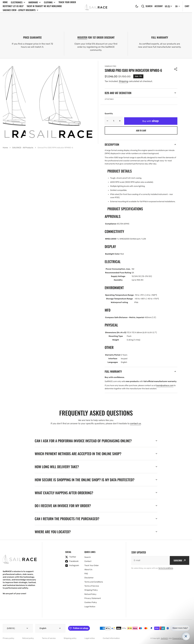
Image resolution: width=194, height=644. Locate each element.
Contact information (111, 638)
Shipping (123, 81)
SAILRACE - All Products (23, 148)
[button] (137, 6)
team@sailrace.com (165, 385)
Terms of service (49, 638)
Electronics (18, 2)
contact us (135, 423)
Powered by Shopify (180, 638)
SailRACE (164, 638)
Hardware (35, 2)
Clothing (50, 2)
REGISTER (82, 37)
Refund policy (28, 638)
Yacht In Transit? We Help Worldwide (44, 6)
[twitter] (72, 557)
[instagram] (72, 566)
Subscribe (180, 560)
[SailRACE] (96, 6)
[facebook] (72, 561)
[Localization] (168, 6)
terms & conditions (166, 568)
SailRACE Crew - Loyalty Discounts (20, 10)
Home (5, 2)
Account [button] (159, 6)
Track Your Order (67, 2)
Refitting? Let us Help (13, 6)
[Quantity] (114, 121)
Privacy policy (8, 638)
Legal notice (90, 638)
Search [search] (147, 6)
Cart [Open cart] (187, 6)
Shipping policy (70, 638)
